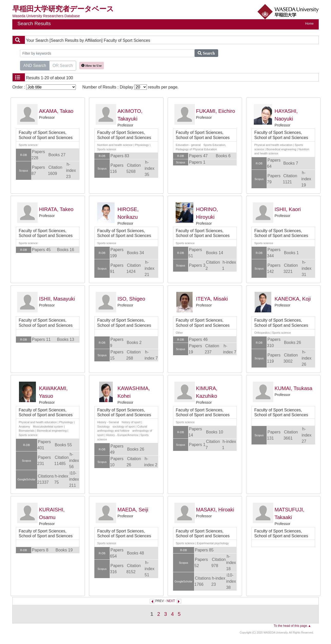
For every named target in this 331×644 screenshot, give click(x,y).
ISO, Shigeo (131, 299)
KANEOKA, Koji (293, 299)
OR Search (63, 65)
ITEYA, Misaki (212, 299)
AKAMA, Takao (56, 111)
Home (309, 24)
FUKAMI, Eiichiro (216, 111)
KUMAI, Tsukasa (293, 388)
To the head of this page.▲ (292, 626)
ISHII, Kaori (288, 209)
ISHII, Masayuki (57, 299)
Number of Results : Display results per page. (130, 87)
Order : (44, 87)
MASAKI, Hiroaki (215, 510)
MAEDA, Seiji (133, 510)
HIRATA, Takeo (56, 209)
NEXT (171, 601)
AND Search (35, 65)
